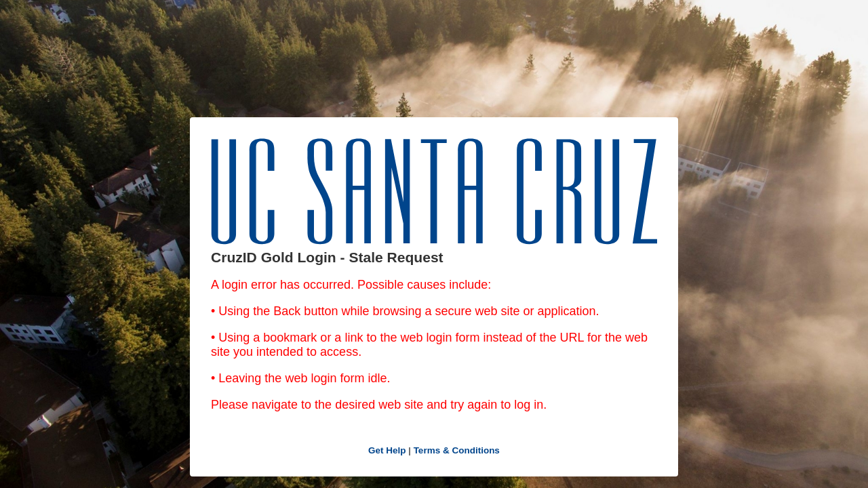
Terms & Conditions (457, 450)
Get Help (387, 450)
